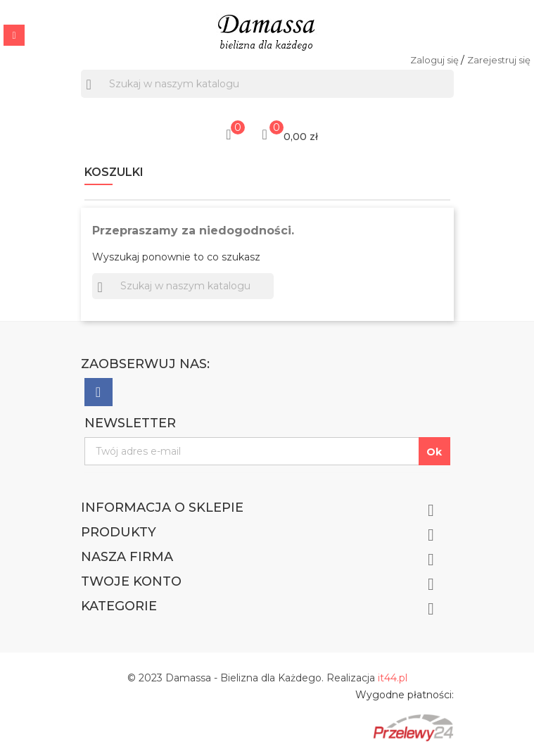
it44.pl (393, 678)
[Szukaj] (267, 84)
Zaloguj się (436, 60)
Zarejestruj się (499, 60)
